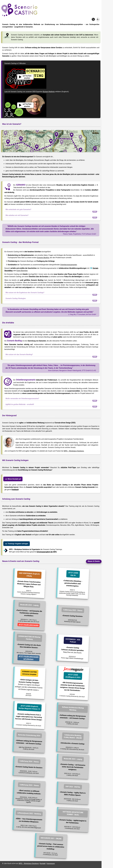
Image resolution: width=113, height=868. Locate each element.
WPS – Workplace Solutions (74, 451)
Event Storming (22, 271)
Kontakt (43, 863)
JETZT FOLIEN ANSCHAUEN (28, 625)
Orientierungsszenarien (69, 265)
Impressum (51, 863)
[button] (93, 19)
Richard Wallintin (49, 92)
